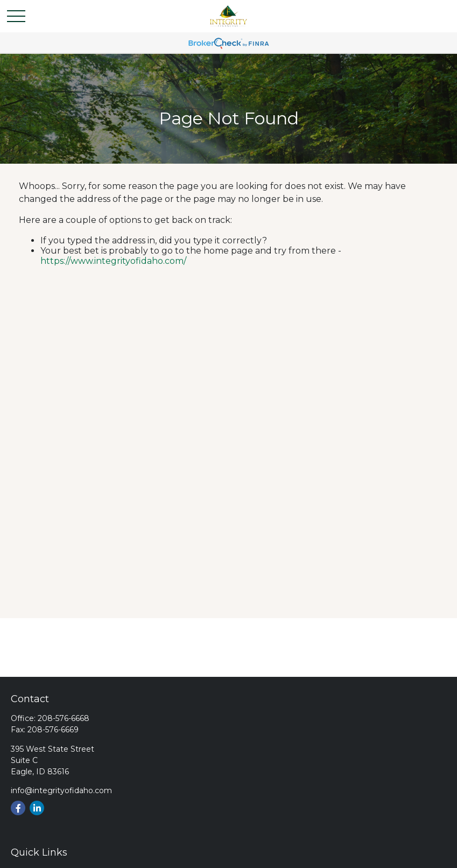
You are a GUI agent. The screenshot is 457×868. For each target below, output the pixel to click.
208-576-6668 (64, 718)
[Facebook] (18, 808)
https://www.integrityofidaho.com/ (113, 261)
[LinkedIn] (37, 808)
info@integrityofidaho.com (61, 790)
